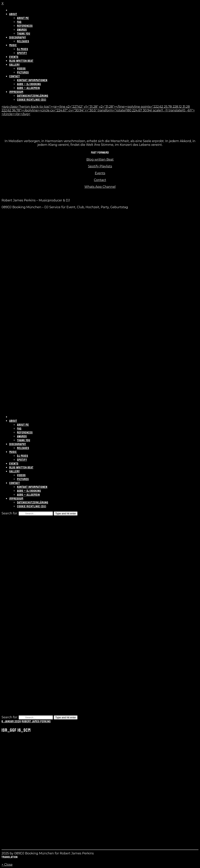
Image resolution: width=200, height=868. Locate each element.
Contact (100, 180)
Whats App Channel (100, 187)
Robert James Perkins (36, 721)
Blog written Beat (100, 160)
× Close (7, 865)
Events (100, 173)
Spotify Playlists (100, 166)
